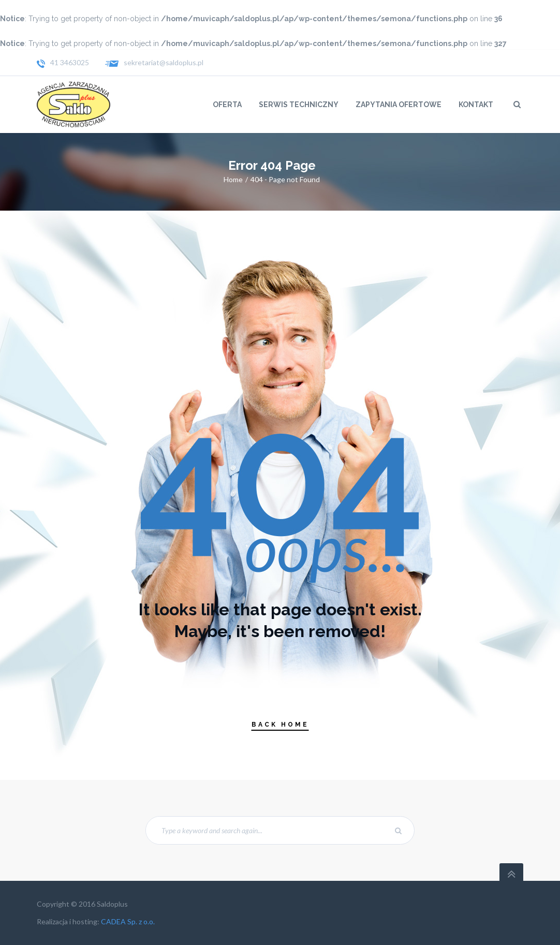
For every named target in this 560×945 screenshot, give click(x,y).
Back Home (280, 725)
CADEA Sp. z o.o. (128, 921)
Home (233, 179)
